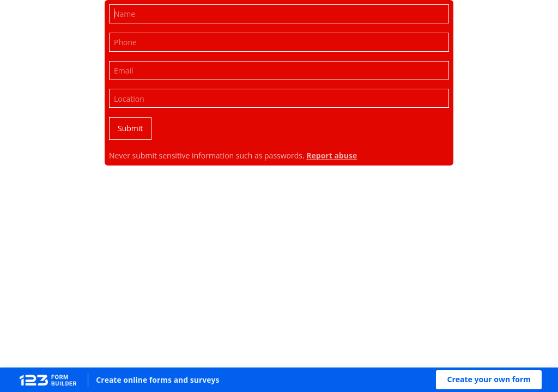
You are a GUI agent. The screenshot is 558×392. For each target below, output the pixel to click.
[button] (489, 380)
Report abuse (332, 155)
